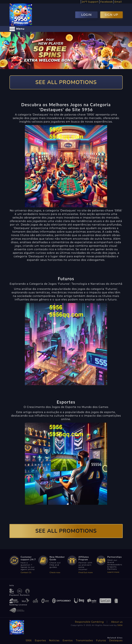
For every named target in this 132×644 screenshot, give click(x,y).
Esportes (40, 640)
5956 (120, 625)
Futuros (101, 640)
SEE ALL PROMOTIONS (66, 82)
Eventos (68, 640)
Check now (55, 572)
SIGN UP (111, 15)
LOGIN (86, 15)
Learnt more (113, 572)
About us (117, 622)
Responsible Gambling (89, 622)
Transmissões (84, 640)
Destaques (116, 640)
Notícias (54, 640)
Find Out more (86, 572)
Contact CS (26, 572)
